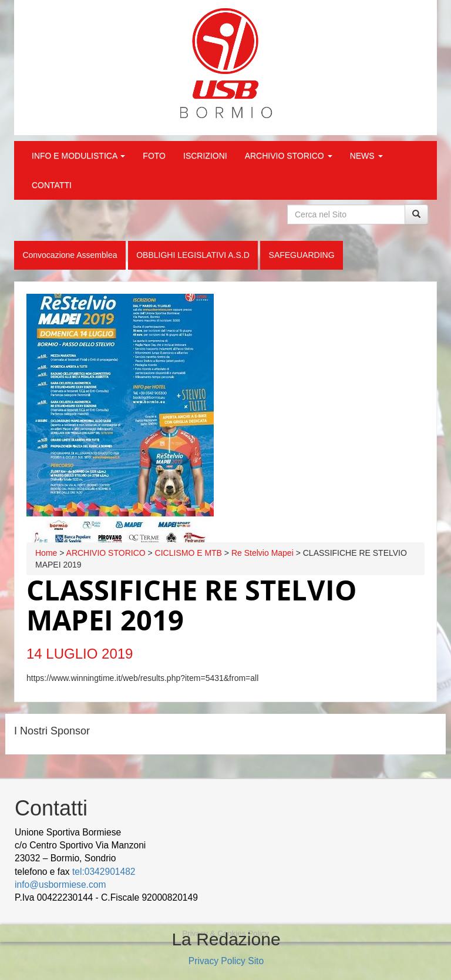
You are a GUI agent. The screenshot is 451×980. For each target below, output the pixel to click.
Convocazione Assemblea (70, 255)
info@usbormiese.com (60, 885)
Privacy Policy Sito (226, 961)
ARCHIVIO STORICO (289, 156)
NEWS (366, 156)
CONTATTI (52, 185)
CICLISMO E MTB (189, 553)
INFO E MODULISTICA (78, 156)
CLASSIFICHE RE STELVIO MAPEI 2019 (191, 605)
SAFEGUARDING (302, 255)
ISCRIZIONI (205, 156)
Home (46, 553)
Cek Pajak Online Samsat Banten (328, 897)
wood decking (230, 897)
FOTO (154, 156)
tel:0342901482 (104, 872)
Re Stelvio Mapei (262, 553)
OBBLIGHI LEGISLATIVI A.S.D (193, 255)
